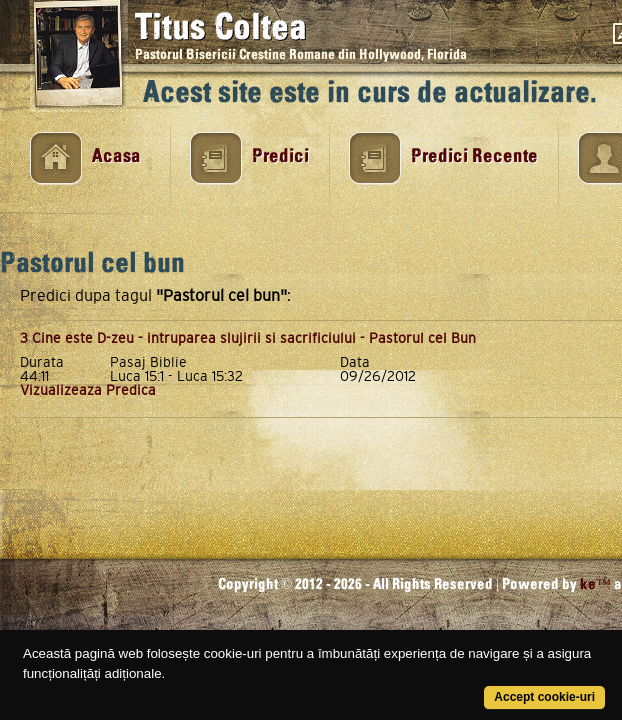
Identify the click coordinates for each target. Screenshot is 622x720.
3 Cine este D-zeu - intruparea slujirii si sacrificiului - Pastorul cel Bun (248, 338)
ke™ (595, 584)
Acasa (116, 156)
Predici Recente (474, 156)
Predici (280, 156)
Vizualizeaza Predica (88, 390)
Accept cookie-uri (544, 697)
